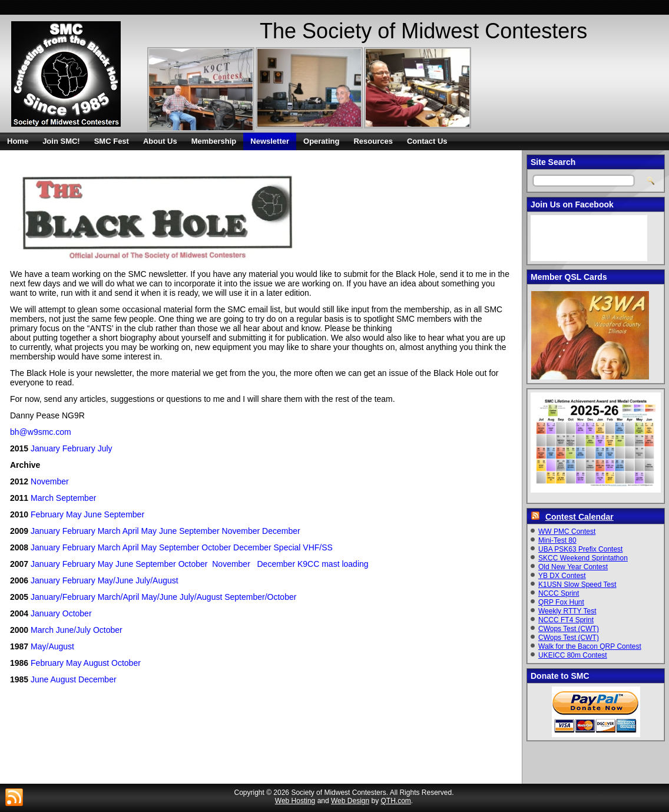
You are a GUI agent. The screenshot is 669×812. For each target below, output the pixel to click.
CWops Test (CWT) (569, 629)
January (45, 448)
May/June (116, 580)
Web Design (350, 801)
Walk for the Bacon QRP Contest (590, 646)
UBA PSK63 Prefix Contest (580, 549)
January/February (63, 597)
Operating (321, 141)
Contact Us (427, 141)
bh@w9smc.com (41, 432)
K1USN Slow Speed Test (577, 585)
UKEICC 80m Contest (573, 655)
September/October (260, 597)
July (105, 448)
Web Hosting (295, 801)
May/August (52, 646)
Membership (214, 141)
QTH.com (396, 801)
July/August (157, 580)
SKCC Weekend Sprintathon (583, 558)
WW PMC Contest (567, 532)
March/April (119, 597)
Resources (373, 141)
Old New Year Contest (573, 567)
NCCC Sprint (559, 593)
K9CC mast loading (333, 564)
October (216, 547)
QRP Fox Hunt (561, 602)
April (131, 531)
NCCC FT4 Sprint (566, 620)
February (79, 448)
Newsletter (270, 141)
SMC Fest (112, 141)
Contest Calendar (579, 517)
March (42, 498)
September (76, 498)
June (92, 514)
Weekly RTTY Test (567, 611)
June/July (73, 630)
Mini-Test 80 (557, 540)
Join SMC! (61, 141)
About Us (160, 141)
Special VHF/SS (303, 547)
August (97, 663)
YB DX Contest (562, 576)
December (281, 531)
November (50, 481)
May (74, 514)
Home (18, 141)
